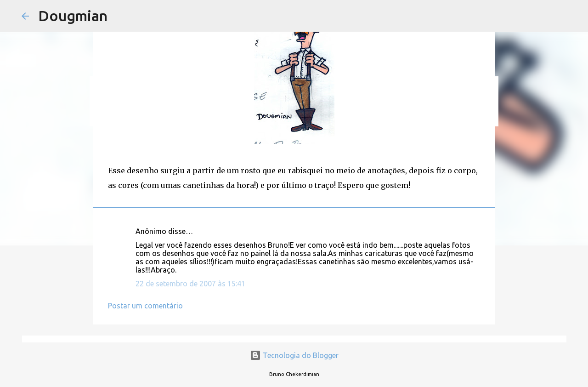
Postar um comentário (145, 306)
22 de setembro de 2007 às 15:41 (190, 284)
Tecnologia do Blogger (294, 355)
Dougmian (73, 16)
